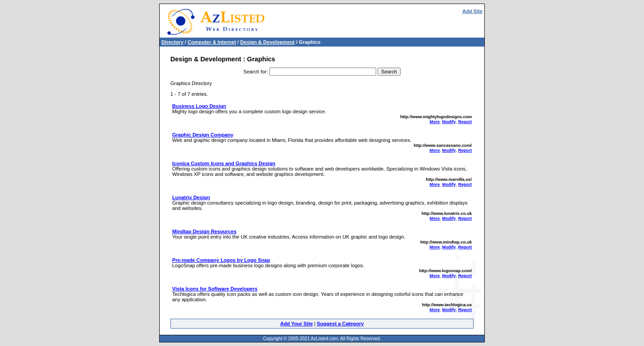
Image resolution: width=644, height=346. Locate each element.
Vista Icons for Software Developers (215, 289)
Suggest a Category (340, 324)
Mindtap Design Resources (204, 231)
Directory (172, 42)
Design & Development (267, 42)
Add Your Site (296, 324)
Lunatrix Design (191, 197)
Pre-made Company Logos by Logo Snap (221, 260)
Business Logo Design (199, 106)
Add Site (472, 11)
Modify (449, 122)
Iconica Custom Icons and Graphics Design (224, 163)
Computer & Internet (212, 42)
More (435, 122)
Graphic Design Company (203, 135)
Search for (255, 72)
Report (465, 122)
